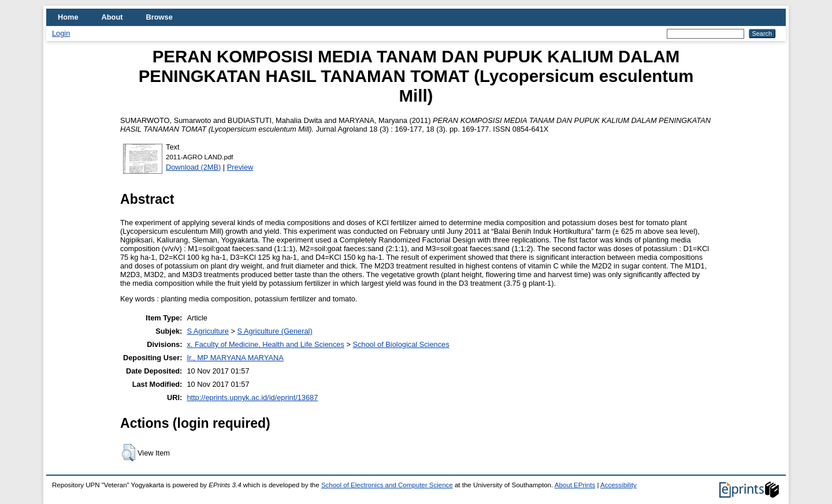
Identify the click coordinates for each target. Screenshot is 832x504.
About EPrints (575, 485)
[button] (129, 453)
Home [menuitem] (68, 17)
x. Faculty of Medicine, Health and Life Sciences (265, 344)
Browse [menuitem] (159, 17)
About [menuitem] (112, 17)
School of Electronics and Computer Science (387, 485)
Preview (240, 167)
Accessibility (619, 485)
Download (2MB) (193, 167)
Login (61, 33)
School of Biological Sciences (401, 344)
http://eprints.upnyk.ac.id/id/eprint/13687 (252, 397)
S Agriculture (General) (275, 331)
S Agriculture (208, 331)
